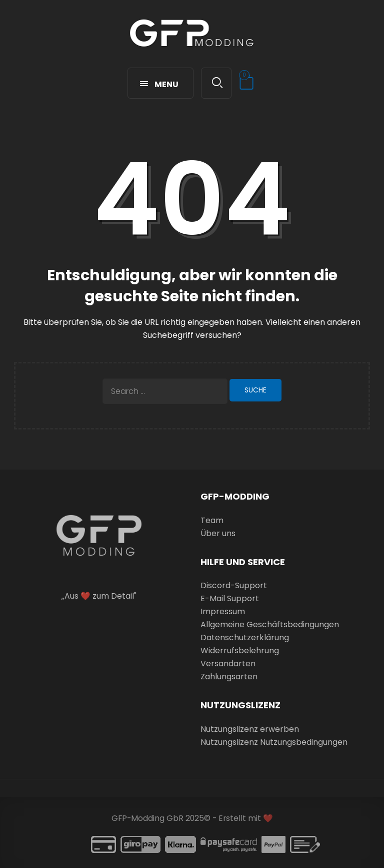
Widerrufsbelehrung (240, 650)
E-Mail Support (230, 598)
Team (212, 520)
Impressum (223, 611)
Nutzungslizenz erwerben (250, 729)
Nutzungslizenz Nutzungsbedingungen (274, 742)
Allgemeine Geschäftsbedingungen (270, 624)
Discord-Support (234, 585)
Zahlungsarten (229, 677)
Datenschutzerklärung (245, 637)
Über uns (218, 533)
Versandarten (228, 664)
